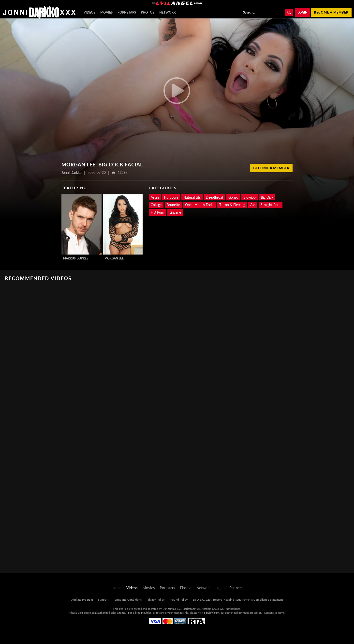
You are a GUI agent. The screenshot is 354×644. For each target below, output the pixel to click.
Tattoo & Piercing (232, 205)
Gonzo (233, 197)
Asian (155, 197)
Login (302, 12)
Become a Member (271, 168)
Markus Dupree (76, 258)
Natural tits (192, 197)
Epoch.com (90, 613)
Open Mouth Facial (200, 205)
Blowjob (250, 197)
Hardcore (171, 197)
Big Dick (267, 197)
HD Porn (157, 212)
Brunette (173, 205)
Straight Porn (271, 205)
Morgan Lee (114, 258)
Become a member (331, 12)
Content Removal (274, 613)
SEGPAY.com (212, 613)
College (156, 205)
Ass (253, 205)
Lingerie (175, 212)
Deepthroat (214, 197)
